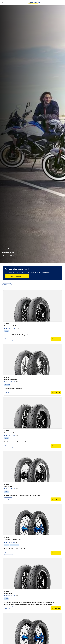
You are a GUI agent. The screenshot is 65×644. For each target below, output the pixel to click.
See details (8, 339)
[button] (11, 328)
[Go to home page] (34, 3)
